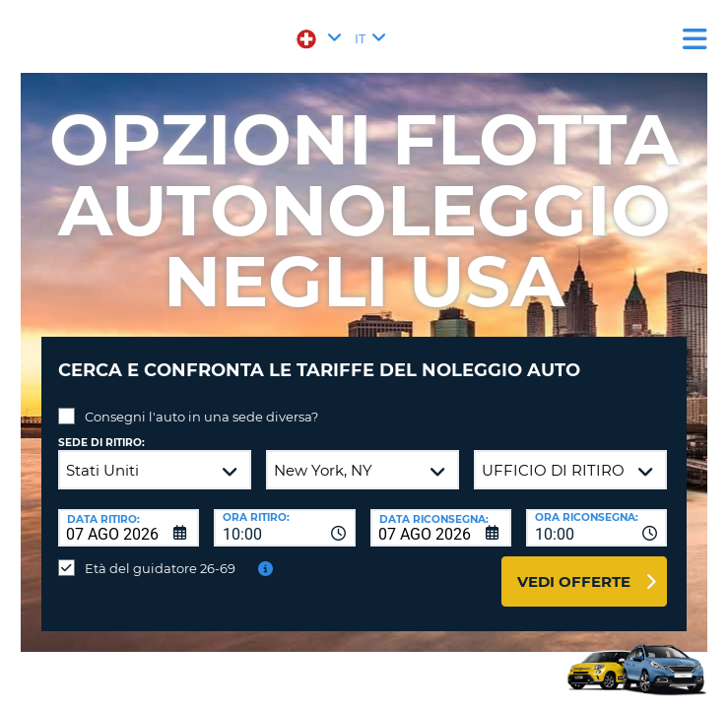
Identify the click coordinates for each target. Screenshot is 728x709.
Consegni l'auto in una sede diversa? (201, 417)
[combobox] (284, 528)
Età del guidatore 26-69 (160, 568)
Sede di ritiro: (101, 443)
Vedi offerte (574, 581)
